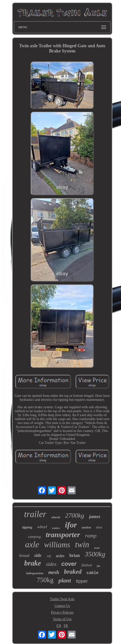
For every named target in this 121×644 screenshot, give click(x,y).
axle (32, 544)
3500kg (95, 554)
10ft (49, 556)
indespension (35, 573)
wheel (42, 527)
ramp (91, 536)
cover (69, 564)
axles (60, 556)
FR (66, 626)
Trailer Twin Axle (62, 599)
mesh (54, 572)
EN (59, 626)
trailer (35, 514)
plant (65, 580)
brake (33, 563)
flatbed (87, 565)
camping (34, 537)
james (95, 516)
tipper (82, 581)
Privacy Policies (62, 612)
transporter (63, 535)
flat (98, 566)
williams (57, 545)
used (97, 548)
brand (24, 556)
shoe (99, 527)
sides (51, 564)
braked (73, 572)
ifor (71, 525)
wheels (56, 517)
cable (92, 573)
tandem (86, 527)
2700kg (75, 515)
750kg (45, 580)
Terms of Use (62, 619)
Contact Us (62, 606)
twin (82, 545)
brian (75, 555)
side (38, 555)
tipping (27, 527)
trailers (56, 528)
